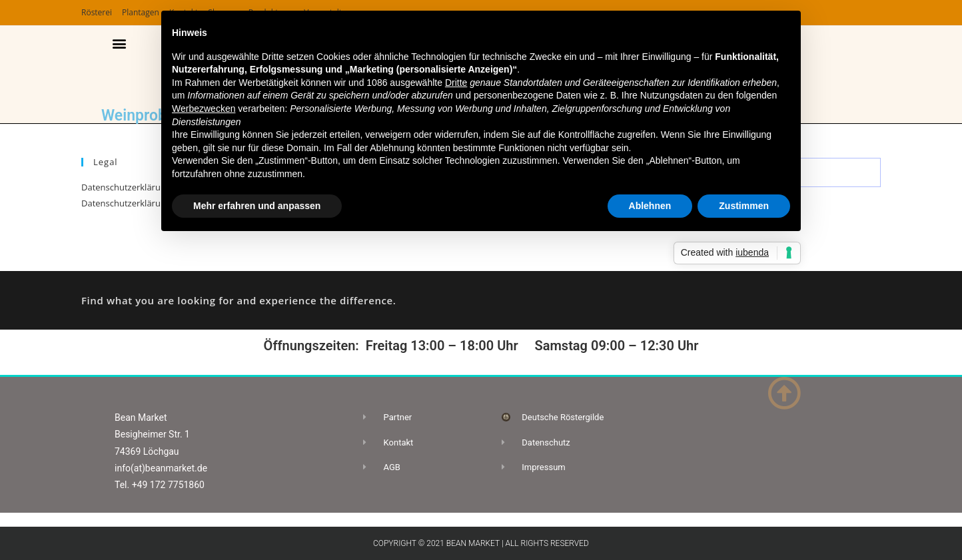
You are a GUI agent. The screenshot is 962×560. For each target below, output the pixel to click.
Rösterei (97, 12)
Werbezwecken (204, 109)
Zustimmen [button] (744, 206)
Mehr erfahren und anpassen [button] (257, 206)
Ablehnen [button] (650, 206)
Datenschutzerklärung (126, 187)
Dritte (456, 83)
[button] (119, 44)
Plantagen (141, 12)
